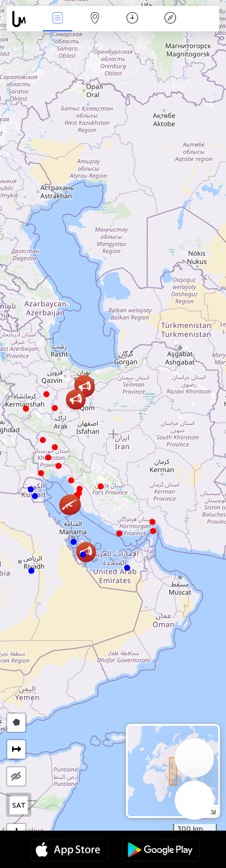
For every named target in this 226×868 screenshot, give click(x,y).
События (57, 19)
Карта (95, 19)
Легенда (170, 19)
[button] (153, 531)
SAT (19, 805)
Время (132, 19)
